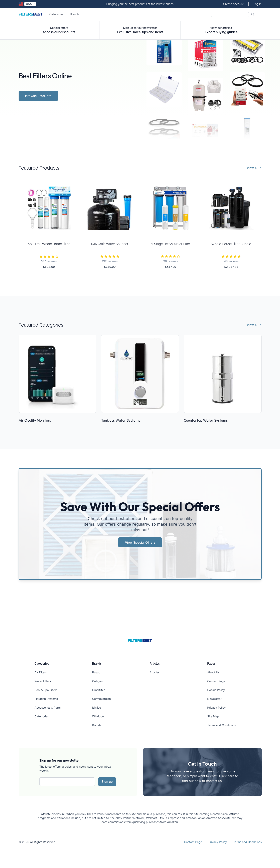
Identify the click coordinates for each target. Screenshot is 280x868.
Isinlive (97, 707)
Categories (56, 14)
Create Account (233, 4)
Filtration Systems (46, 699)
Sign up (107, 782)
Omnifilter (98, 690)
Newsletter (214, 699)
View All (254, 168)
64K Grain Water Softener (110, 244)
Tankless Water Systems (121, 420)
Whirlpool (98, 716)
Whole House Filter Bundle (231, 244)
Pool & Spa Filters (46, 690)
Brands (75, 14)
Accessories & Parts (48, 707)
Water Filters (43, 681)
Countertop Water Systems (206, 420)
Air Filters (41, 672)
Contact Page (216, 681)
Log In (257, 4)
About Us (213, 672)
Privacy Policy (216, 707)
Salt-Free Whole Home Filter (49, 244)
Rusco (96, 672)
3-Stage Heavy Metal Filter (170, 244)
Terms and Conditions (221, 725)
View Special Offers (140, 542)
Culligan (97, 681)
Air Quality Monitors (35, 420)
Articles (155, 672)
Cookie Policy (216, 690)
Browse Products (38, 96)
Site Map (213, 716)
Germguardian (101, 699)
